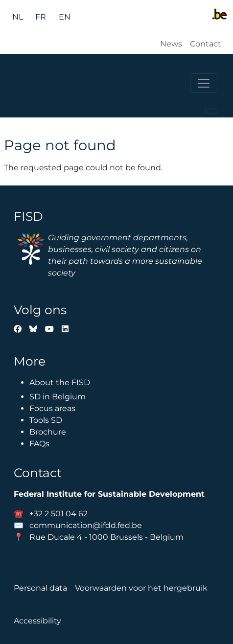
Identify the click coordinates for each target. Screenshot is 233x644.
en (65, 17)
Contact (206, 44)
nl (18, 17)
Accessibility (37, 621)
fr (41, 17)
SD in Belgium (58, 397)
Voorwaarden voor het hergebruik (141, 588)
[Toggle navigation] (204, 83)
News (171, 44)
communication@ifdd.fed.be (86, 525)
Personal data (40, 588)
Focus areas (52, 408)
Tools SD (46, 420)
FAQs (39, 444)
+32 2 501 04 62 (58, 514)
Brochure (48, 432)
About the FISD (60, 382)
